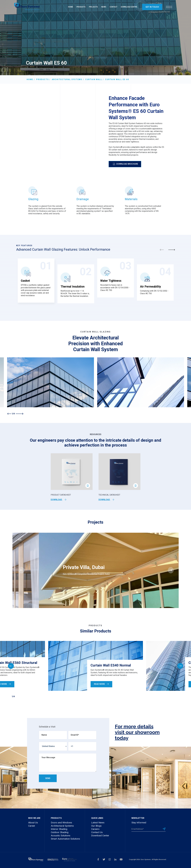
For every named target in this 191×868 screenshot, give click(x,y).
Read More (101, 684)
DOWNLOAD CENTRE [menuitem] (129, 7)
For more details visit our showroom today (137, 732)
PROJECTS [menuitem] (93, 7)
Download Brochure (125, 164)
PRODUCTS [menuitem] (81, 7)
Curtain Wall (94, 79)
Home (30, 79)
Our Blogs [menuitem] (96, 826)
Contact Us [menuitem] (97, 832)
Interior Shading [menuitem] (59, 829)
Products (42, 79)
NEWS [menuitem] (104, 7)
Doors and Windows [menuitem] (61, 823)
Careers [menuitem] (95, 829)
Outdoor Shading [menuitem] (60, 832)
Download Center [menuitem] (100, 836)
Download (59, 500)
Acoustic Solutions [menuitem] (61, 836)
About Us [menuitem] (33, 823)
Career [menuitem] (32, 826)
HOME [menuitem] (71, 7)
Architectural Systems (67, 79)
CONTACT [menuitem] (114, 7)
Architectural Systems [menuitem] (62, 826)
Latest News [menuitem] (98, 823)
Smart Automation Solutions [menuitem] (65, 839)
